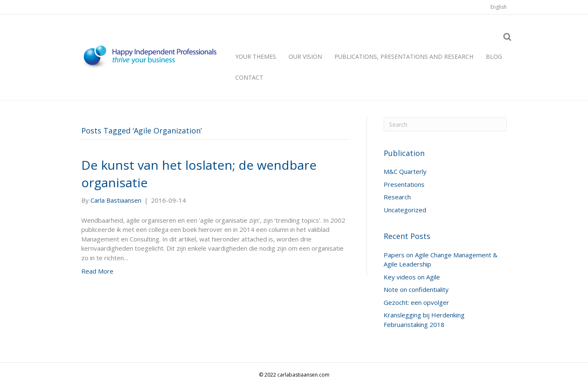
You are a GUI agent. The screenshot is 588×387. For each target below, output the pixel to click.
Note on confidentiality (416, 289)
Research (397, 197)
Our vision (305, 57)
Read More (97, 271)
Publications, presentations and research (404, 57)
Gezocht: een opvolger (416, 302)
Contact (249, 77)
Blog (494, 57)
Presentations (404, 184)
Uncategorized (405, 210)
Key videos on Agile (412, 277)
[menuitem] (499, 7)
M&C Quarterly (405, 171)
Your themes (256, 57)
